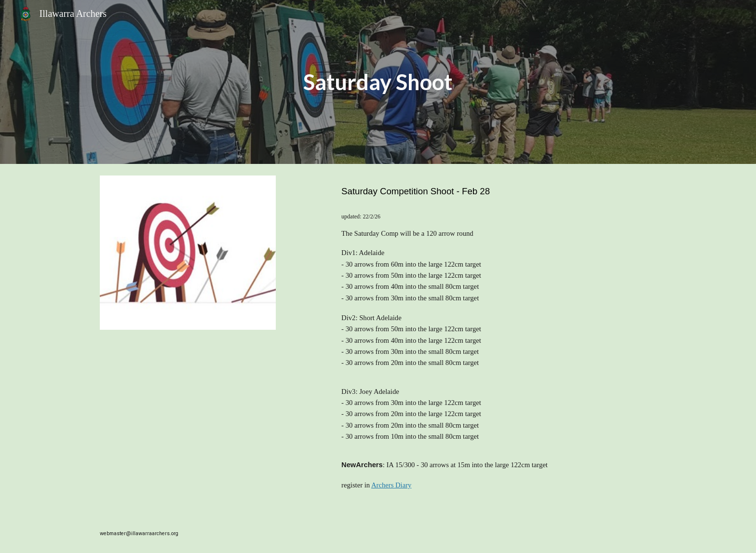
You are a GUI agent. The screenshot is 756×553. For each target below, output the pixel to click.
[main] (378, 82)
